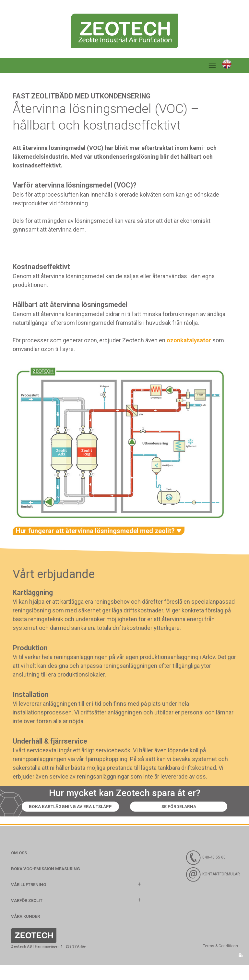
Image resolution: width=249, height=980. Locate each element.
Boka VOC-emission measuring (46, 884)
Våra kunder (25, 931)
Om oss (19, 868)
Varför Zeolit (27, 915)
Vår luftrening (29, 900)
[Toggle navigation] (212, 66)
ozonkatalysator (189, 340)
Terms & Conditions (220, 961)
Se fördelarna (124, 821)
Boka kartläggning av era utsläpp (124, 807)
